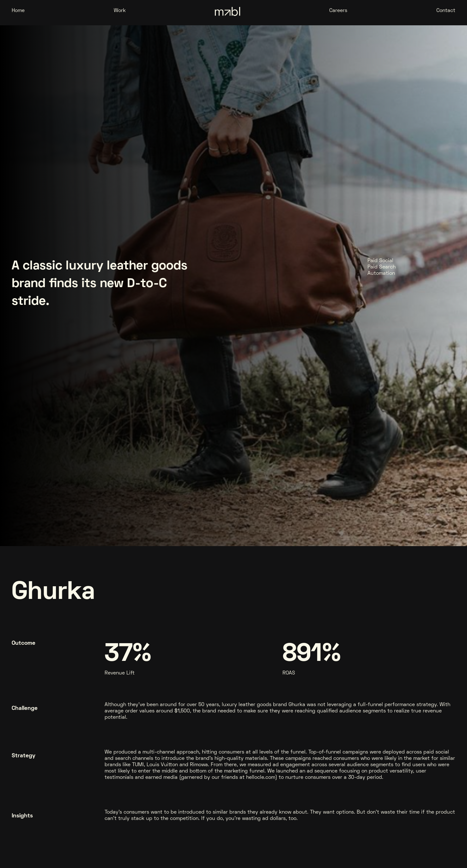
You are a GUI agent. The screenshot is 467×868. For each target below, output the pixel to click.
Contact (446, 11)
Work (120, 11)
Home (18, 11)
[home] (227, 12)
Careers (338, 11)
